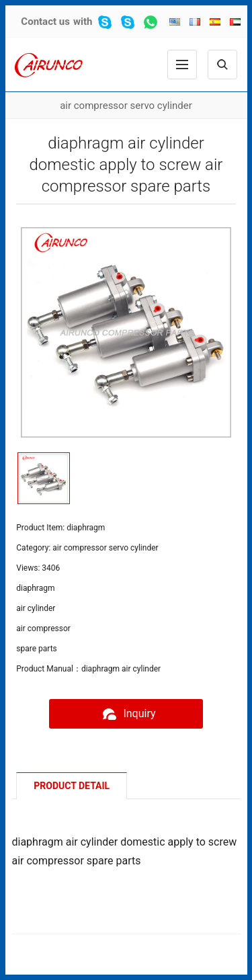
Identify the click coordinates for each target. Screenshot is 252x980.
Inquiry (126, 713)
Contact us (45, 22)
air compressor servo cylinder (126, 106)
